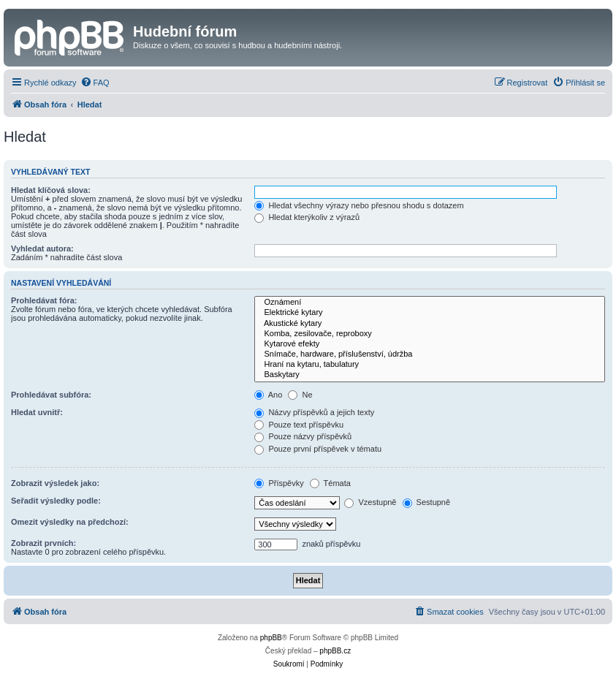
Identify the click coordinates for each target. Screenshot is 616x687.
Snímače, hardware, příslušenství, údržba (430, 354)
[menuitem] (95, 83)
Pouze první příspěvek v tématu (318, 449)
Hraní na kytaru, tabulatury (430, 365)
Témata (330, 483)
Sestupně (427, 502)
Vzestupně (370, 502)
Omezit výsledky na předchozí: (70, 522)
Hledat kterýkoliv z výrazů (307, 217)
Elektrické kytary (430, 313)
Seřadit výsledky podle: (56, 501)
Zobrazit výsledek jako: (55, 483)
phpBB (271, 638)
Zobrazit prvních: (43, 543)
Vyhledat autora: (42, 248)
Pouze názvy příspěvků (303, 436)
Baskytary (430, 375)
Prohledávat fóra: (44, 300)
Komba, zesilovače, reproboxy (430, 334)
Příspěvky (279, 483)
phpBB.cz (335, 651)
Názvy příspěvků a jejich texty (314, 412)
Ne (300, 395)
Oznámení (430, 303)
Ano (268, 395)
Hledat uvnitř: (37, 412)
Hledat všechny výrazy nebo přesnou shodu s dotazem (359, 205)
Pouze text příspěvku (299, 425)
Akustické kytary (430, 324)
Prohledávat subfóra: (51, 395)
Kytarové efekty (430, 344)
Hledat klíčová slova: (51, 190)
